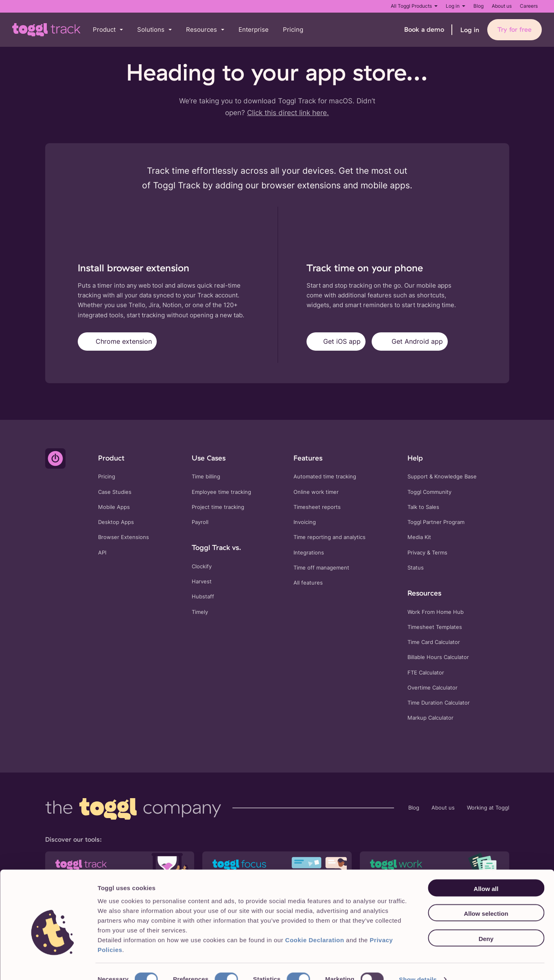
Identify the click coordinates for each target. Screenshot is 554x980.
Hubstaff (203, 597)
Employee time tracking (221, 492)
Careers (529, 6)
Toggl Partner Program (436, 522)
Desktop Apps (116, 522)
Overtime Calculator (432, 688)
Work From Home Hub (436, 612)
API (102, 553)
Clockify (202, 566)
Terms (440, 553)
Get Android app (410, 342)
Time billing (206, 477)
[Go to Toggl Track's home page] (46, 30)
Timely (200, 612)
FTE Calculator (426, 673)
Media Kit (419, 537)
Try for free (515, 29)
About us (502, 6)
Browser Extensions (124, 537)
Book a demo (424, 29)
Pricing (293, 29)
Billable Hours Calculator (438, 657)
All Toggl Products (414, 6)
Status (416, 568)
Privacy (416, 553)
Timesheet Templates (435, 627)
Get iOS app (336, 342)
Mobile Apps (114, 507)
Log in (455, 6)
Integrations (309, 553)
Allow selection (486, 898)
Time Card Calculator (434, 642)
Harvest (202, 582)
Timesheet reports (317, 507)
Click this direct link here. (288, 113)
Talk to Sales (423, 507)
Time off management (321, 568)
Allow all (486, 873)
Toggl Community (429, 492)
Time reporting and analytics (330, 537)
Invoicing (305, 522)
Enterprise (254, 29)
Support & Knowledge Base (442, 477)
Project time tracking (218, 507)
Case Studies (115, 492)
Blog (478, 6)
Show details (418, 964)
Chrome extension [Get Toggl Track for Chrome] (117, 342)
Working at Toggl (488, 808)
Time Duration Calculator (439, 703)
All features (308, 583)
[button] (108, 30)
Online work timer (316, 492)
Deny (486, 923)
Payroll (200, 522)
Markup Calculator (430, 718)
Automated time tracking (325, 477)
